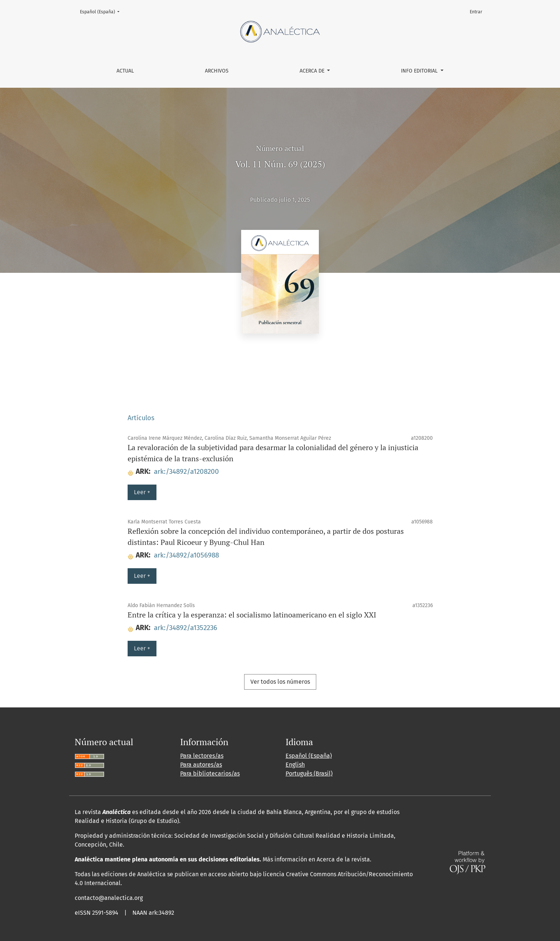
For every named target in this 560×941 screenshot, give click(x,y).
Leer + (142, 492)
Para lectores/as (202, 756)
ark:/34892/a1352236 (185, 628)
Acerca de (313, 71)
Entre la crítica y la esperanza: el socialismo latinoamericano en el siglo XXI (252, 615)
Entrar (476, 12)
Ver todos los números (280, 682)
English (295, 765)
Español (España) (102, 11)
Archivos (217, 71)
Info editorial (420, 71)
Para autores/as (201, 765)
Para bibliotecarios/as (210, 773)
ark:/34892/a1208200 (186, 471)
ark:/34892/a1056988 (186, 555)
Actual (125, 71)
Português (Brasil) (309, 773)
